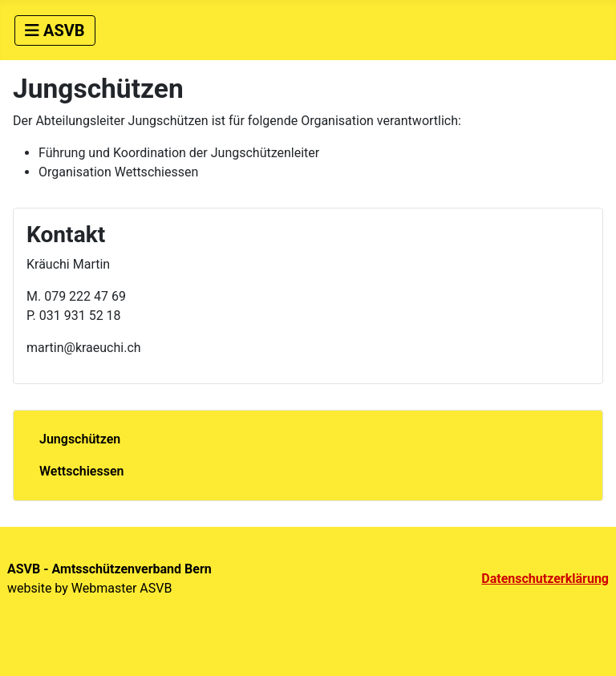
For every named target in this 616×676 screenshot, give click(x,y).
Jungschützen (80, 439)
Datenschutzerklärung (545, 579)
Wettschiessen (81, 471)
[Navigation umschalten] (55, 30)
